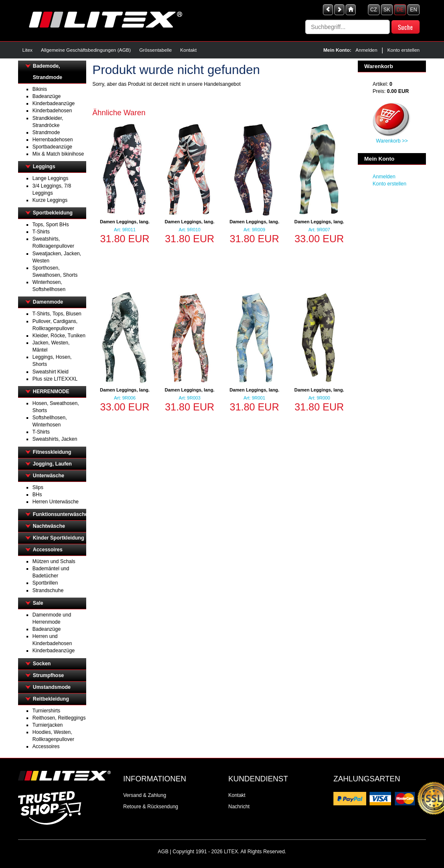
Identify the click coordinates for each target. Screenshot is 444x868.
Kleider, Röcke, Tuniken (59, 336)
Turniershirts (46, 711)
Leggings (44, 167)
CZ (374, 10)
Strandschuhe (48, 590)
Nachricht (239, 807)
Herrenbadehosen (53, 140)
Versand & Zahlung (145, 795)
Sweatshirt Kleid (50, 372)
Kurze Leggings (50, 200)
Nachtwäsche (49, 526)
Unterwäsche (49, 476)
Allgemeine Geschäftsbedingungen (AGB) (86, 50)
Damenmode (48, 302)
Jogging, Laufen (52, 464)
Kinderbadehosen (52, 111)
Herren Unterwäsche (55, 502)
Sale (38, 603)
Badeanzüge (46, 96)
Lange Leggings (50, 178)
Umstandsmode (52, 687)
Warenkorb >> (392, 141)
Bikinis (40, 89)
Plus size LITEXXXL (55, 379)
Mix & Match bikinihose (58, 154)
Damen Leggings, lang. (125, 222)
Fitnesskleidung (52, 452)
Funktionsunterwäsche (59, 514)
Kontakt (189, 50)
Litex (27, 50)
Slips (38, 487)
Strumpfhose (48, 675)
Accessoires (48, 550)
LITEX (231, 852)
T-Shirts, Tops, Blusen (57, 314)
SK (387, 10)
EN (414, 10)
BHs (37, 495)
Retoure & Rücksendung (151, 807)
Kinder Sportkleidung (58, 538)
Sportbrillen (45, 583)
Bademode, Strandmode (48, 72)
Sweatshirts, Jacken (55, 439)
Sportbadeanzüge (52, 147)
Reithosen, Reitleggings (59, 718)
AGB (163, 852)
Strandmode (46, 132)
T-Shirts (41, 232)
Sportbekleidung (53, 213)
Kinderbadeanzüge (54, 103)
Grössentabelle (155, 50)
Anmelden (367, 50)
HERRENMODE (51, 392)
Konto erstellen (403, 50)
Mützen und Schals (54, 561)
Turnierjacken (48, 725)
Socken (42, 664)
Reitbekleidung (51, 699)
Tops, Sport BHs (51, 225)
